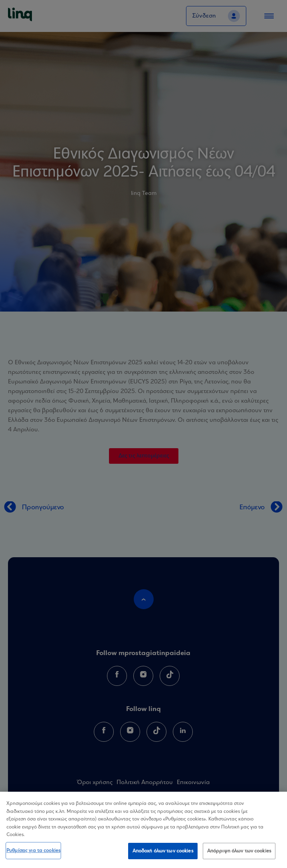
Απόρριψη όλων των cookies (239, 853)
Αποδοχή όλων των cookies (163, 853)
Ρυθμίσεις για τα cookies (33, 852)
